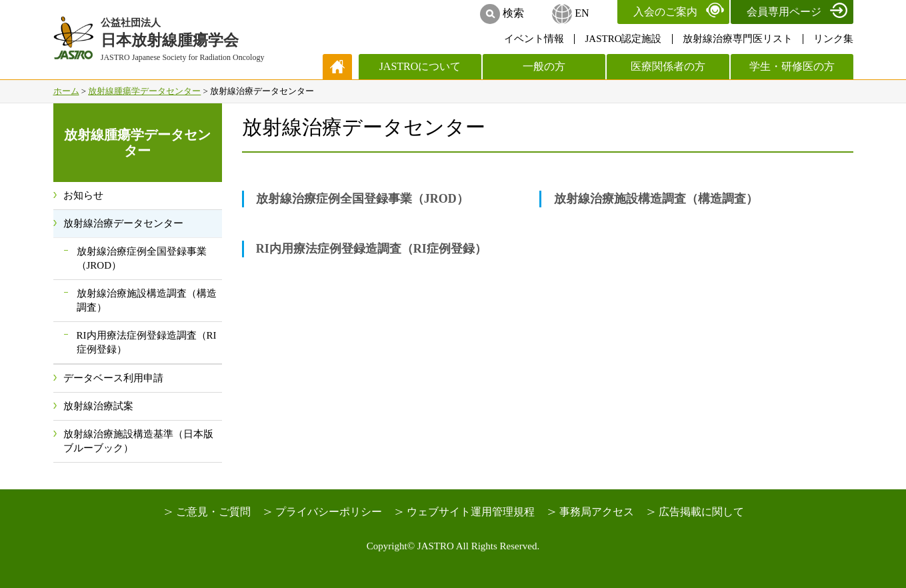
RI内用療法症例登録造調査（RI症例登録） (371, 249)
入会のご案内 (665, 12)
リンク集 (833, 39)
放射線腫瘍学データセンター (144, 91)
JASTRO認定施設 (623, 39)
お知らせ (83, 195)
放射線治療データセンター (123, 223)
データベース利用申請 (113, 378)
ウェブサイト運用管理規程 (471, 512)
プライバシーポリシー (329, 512)
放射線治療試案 (98, 406)
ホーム (66, 91)
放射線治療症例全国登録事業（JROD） (362, 199)
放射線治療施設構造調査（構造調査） (656, 199)
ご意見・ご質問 (213, 512)
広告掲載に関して (701, 512)
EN (582, 13)
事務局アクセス (597, 512)
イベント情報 (534, 39)
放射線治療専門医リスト (738, 39)
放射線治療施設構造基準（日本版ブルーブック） (138, 441)
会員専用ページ (784, 12)
